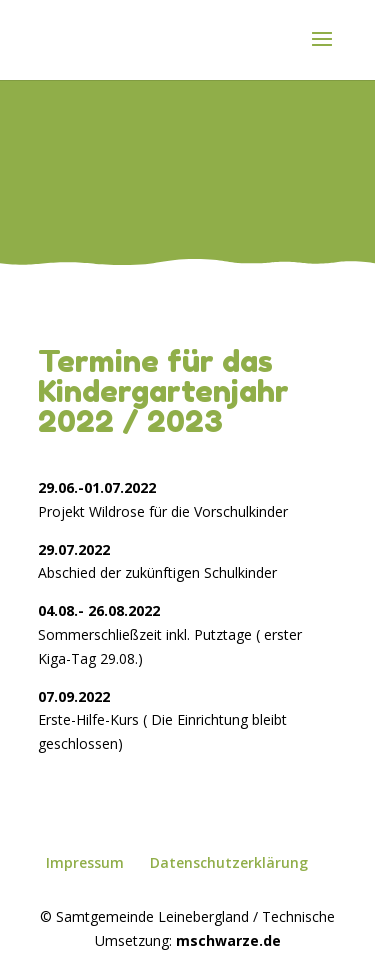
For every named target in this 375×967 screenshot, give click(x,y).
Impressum (85, 862)
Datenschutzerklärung (229, 862)
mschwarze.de (228, 940)
